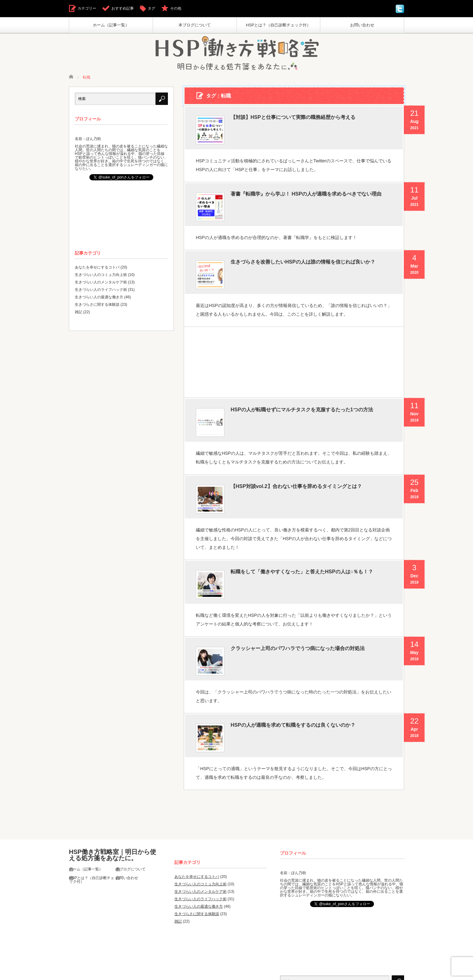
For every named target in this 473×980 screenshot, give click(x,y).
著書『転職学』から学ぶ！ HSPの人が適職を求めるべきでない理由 (309, 198)
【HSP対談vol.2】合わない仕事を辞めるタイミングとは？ (306, 477)
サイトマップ (124, 972)
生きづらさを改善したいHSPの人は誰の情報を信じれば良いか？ (308, 261)
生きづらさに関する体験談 (97, 306)
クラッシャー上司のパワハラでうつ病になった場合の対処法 (311, 630)
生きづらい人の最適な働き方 (99, 298)
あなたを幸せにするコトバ (97, 269)
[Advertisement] (294, 349)
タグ (151, 8)
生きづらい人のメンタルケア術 (101, 283)
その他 (176, 8)
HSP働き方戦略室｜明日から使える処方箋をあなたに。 (113, 820)
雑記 (79, 313)
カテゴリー (87, 8)
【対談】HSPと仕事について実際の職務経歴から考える (308, 119)
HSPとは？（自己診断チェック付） (279, 25)
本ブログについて (195, 25)
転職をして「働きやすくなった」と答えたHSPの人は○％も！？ (310, 558)
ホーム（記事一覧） (111, 25)
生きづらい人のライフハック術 (101, 291)
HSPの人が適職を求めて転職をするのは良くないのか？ (308, 697)
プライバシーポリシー (88, 972)
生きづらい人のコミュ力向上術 (101, 276)
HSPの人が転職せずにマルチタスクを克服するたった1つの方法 (310, 405)
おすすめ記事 (123, 8)
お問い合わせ (362, 25)
